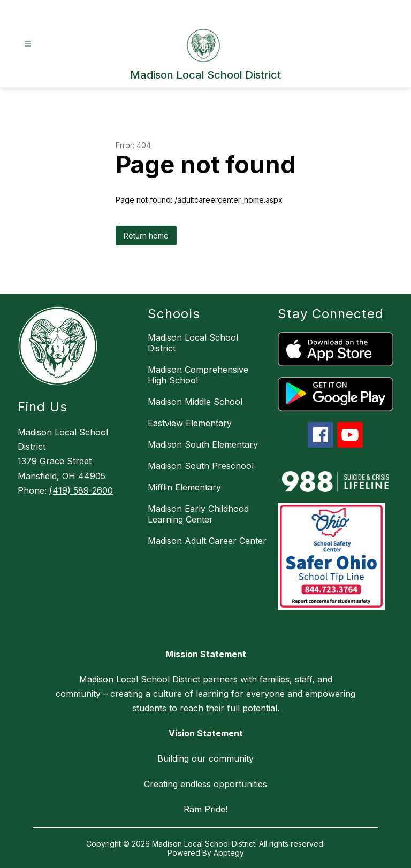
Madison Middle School (195, 402)
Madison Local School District (193, 343)
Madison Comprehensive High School (198, 375)
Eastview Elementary (190, 423)
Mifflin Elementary (184, 487)
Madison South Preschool (201, 466)
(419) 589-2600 (81, 490)
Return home (146, 236)
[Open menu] (28, 44)
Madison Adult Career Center (207, 541)
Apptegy (229, 853)
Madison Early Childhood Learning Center (198, 514)
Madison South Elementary (203, 444)
